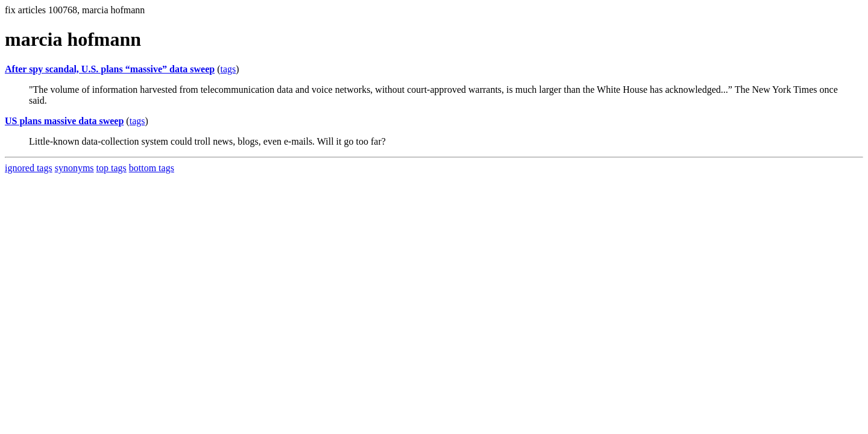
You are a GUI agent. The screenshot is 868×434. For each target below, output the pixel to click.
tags (228, 69)
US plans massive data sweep (64, 121)
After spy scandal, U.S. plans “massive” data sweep (110, 69)
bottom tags (152, 168)
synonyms (74, 168)
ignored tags (29, 168)
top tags (112, 168)
